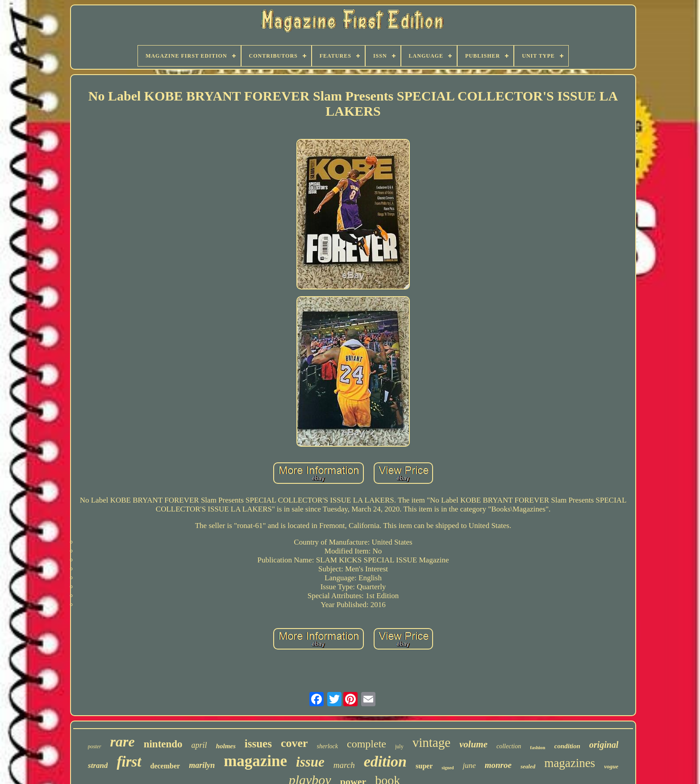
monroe (498, 765)
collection (509, 746)
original (604, 745)
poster (95, 746)
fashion (537, 747)
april (199, 745)
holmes (226, 746)
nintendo (163, 744)
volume (473, 744)
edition (385, 761)
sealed (528, 766)
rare (123, 742)
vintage (431, 742)
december (165, 766)
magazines (570, 763)
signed (448, 768)
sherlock (327, 746)
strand (98, 765)
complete (367, 744)
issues (258, 744)
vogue (611, 766)
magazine (255, 761)
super (424, 766)
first (129, 762)
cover (294, 743)
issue (310, 762)
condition (567, 746)
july (399, 746)
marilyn (202, 765)
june (469, 765)
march (344, 765)
